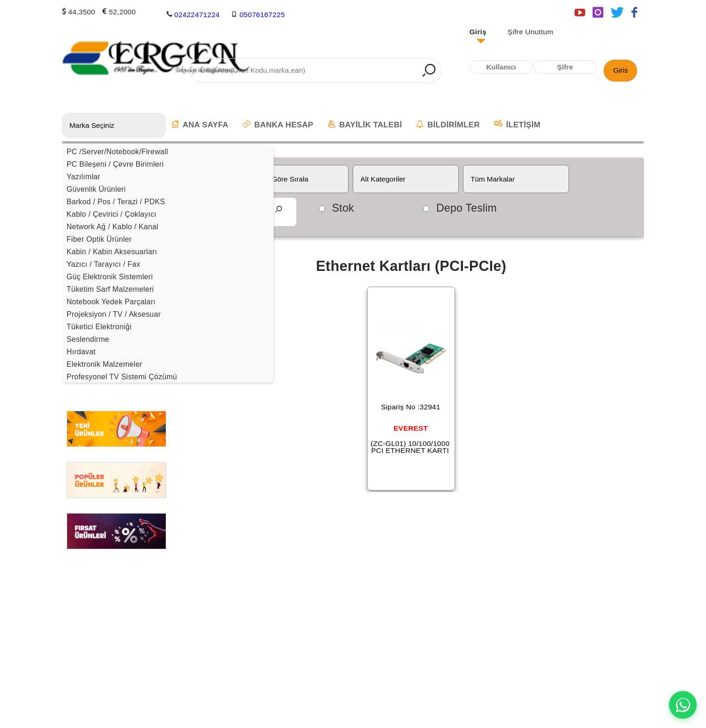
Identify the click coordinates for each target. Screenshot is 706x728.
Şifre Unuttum (531, 32)
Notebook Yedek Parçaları (111, 302)
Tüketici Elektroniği (99, 327)
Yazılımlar (84, 177)
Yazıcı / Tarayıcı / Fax (103, 264)
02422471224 (197, 14)
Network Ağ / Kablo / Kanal (112, 227)
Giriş (478, 32)
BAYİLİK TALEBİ (365, 125)
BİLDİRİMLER (448, 125)
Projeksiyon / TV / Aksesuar (114, 314)
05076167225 (262, 14)
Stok (343, 208)
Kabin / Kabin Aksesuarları (112, 252)
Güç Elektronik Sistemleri (110, 277)
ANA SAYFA (200, 125)
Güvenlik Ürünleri (96, 189)
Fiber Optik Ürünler (99, 239)
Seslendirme (88, 339)
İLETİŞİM (517, 125)
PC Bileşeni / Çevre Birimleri (115, 164)
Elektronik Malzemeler (105, 364)
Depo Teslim (466, 208)
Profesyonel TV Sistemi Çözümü (122, 377)
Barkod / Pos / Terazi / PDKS (116, 202)
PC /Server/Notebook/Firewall (117, 152)
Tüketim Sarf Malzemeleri (110, 289)
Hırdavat (81, 352)
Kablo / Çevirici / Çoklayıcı (112, 214)
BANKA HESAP (278, 125)
